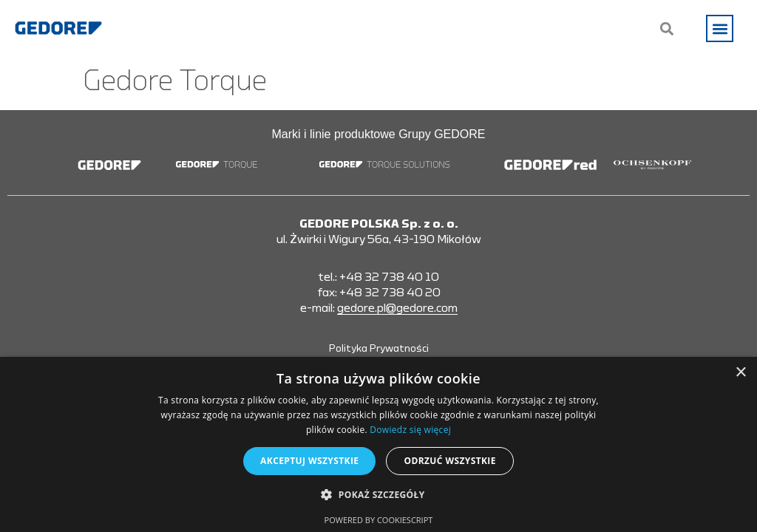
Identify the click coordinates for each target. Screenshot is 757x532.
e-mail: (379, 308)
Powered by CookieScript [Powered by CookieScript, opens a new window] (379, 520)
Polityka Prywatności (379, 349)
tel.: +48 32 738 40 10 (378, 277)
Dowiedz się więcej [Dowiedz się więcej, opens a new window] (410, 430)
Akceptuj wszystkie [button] (309, 461)
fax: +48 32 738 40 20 (379, 293)
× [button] (740, 373)
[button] (720, 28)
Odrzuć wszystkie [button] (449, 461)
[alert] (378, 444)
